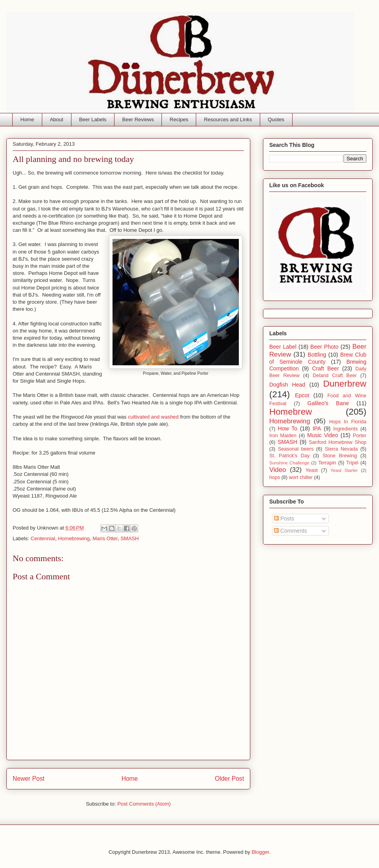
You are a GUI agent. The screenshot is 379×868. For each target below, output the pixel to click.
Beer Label (283, 347)
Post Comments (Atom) (144, 804)
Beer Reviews (138, 119)
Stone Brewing (340, 456)
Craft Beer (325, 368)
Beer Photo (324, 347)
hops (275, 477)
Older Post (229, 779)
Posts (284, 519)
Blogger (260, 852)
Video (278, 470)
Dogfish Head (287, 385)
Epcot (302, 395)
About (56, 119)
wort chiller (301, 477)
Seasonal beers (296, 449)
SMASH (129, 538)
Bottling (317, 355)
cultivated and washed (153, 417)
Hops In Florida (348, 422)
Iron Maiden (283, 436)
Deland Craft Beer (335, 376)
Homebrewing (74, 538)
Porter (360, 436)
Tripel (352, 463)
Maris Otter (105, 538)
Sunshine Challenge (289, 463)
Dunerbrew (345, 384)
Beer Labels (93, 119)
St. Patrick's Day (289, 456)
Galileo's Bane (328, 403)
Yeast (312, 470)
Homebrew (291, 412)
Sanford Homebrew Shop (338, 442)
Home (27, 119)
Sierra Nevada (341, 449)
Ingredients (345, 429)
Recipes (179, 119)
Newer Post (29, 779)
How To (288, 428)
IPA (317, 428)
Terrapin (327, 463)
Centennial (43, 538)
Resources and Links (228, 119)
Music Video (323, 435)
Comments (291, 531)
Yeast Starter (344, 470)
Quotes (276, 119)
